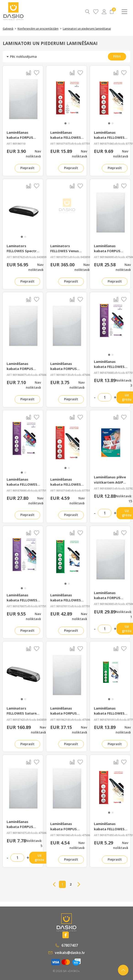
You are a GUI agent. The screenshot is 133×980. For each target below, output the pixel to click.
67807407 (67, 945)
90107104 (63, 491)
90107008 (106, 373)
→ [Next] (79, 884)
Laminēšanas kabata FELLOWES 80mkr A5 (22, 600)
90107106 (106, 144)
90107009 (19, 491)
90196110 (19, 144)
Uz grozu (39, 857)
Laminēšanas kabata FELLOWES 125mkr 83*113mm (110, 829)
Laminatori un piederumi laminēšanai (87, 29)
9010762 (18, 257)
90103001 (106, 489)
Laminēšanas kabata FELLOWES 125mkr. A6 (109, 137)
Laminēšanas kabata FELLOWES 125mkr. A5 (66, 137)
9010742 (18, 720)
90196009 (106, 257)
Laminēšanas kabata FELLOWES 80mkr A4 (109, 367)
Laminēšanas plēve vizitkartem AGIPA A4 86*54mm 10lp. (110, 482)
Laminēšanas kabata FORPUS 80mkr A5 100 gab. (23, 369)
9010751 (62, 257)
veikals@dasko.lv (66, 953)
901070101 (107, 720)
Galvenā (8, 29)
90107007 (19, 606)
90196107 (19, 833)
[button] (65, 123)
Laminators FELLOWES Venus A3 (65, 251)
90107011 (63, 606)
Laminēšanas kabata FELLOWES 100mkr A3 (66, 600)
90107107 (63, 144)
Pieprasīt (27, 168)
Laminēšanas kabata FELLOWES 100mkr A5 (109, 713)
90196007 (19, 375)
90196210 (63, 720)
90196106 (63, 835)
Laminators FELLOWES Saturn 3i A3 (22, 713)
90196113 (63, 375)
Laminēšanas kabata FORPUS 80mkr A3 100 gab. (110, 251)
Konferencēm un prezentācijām (38, 29)
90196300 (106, 604)
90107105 (106, 835)
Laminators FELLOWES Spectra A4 (23, 251)
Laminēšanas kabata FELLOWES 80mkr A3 (22, 484)
